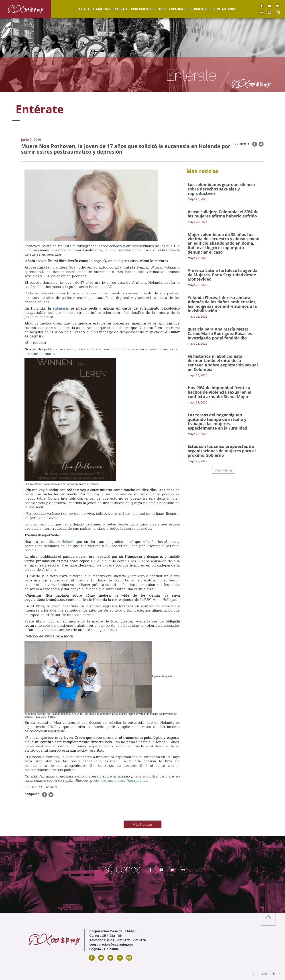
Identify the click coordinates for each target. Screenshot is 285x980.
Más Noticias (143, 824)
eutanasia (60, 308)
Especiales (174, 9)
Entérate (116, 9)
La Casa (78, 9)
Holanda (68, 542)
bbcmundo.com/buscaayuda (124, 781)
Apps (158, 9)
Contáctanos (220, 9)
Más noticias (223, 470)
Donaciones (196, 9)
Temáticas (96, 9)
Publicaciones (139, 9)
